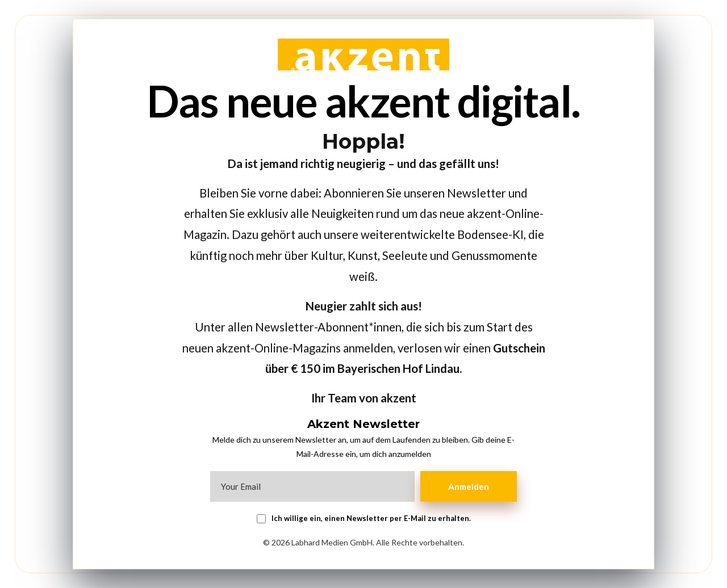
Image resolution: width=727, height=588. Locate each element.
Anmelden (469, 486)
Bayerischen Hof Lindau (398, 368)
